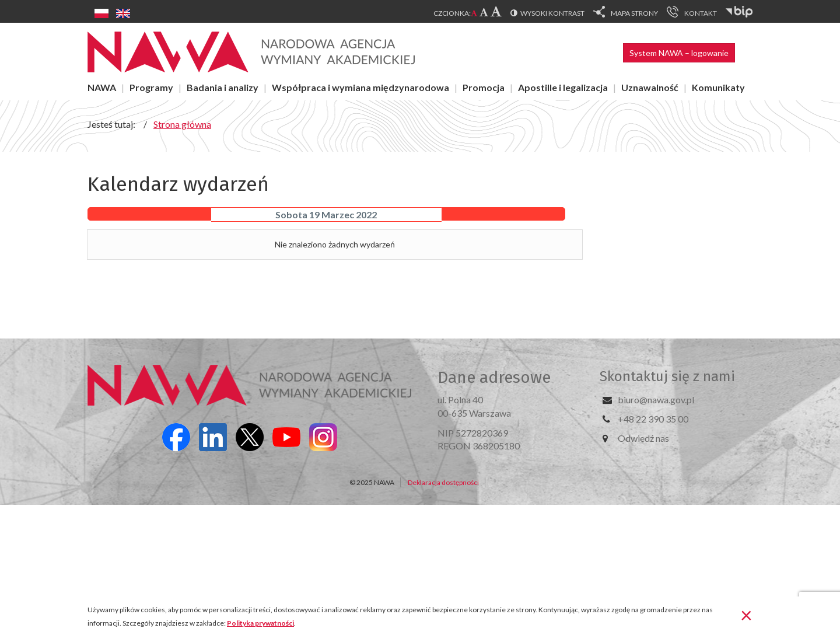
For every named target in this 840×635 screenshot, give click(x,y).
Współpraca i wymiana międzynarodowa (360, 87)
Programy (151, 87)
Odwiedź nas (643, 438)
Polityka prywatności (260, 623)
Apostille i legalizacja (563, 87)
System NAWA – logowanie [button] (679, 53)
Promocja (484, 87)
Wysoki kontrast (552, 13)
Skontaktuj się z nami (667, 376)
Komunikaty (718, 87)
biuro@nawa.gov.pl (656, 400)
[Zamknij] (746, 615)
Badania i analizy (223, 87)
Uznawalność (650, 87)
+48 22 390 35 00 (653, 419)
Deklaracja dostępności (443, 482)
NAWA (102, 87)
